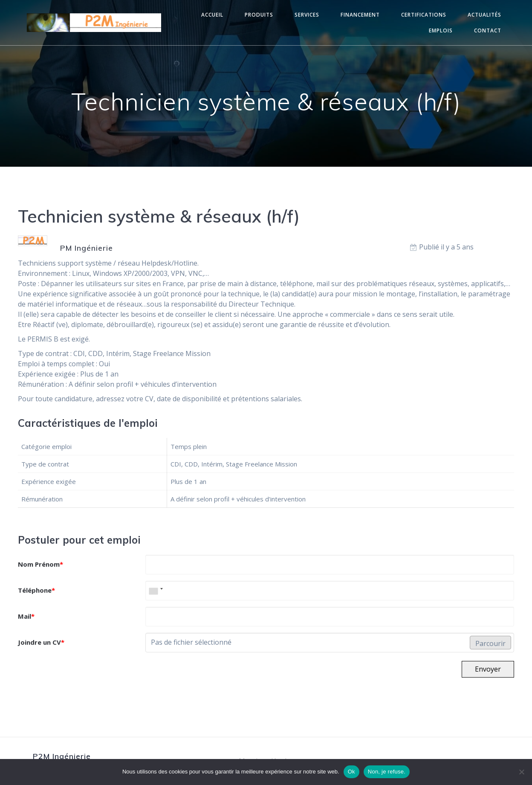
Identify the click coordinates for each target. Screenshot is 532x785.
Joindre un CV (41, 642)
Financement (360, 15)
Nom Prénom (40, 564)
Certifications (424, 15)
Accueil (212, 15)
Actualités (484, 15)
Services (307, 15)
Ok (351, 772)
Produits (259, 15)
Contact (488, 30)
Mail (26, 616)
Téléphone (36, 590)
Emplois (441, 30)
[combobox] (156, 591)
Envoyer (488, 669)
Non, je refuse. (387, 772)
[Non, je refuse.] (521, 772)
